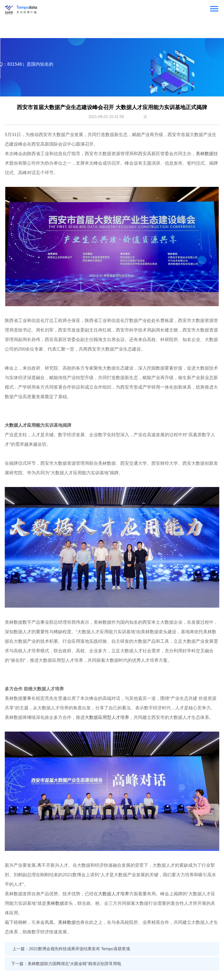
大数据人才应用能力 (25, 425)
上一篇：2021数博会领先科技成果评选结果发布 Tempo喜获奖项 (71, 949)
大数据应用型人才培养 (107, 717)
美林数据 (205, 154)
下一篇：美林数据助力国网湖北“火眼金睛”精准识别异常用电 (66, 964)
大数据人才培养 (114, 894)
